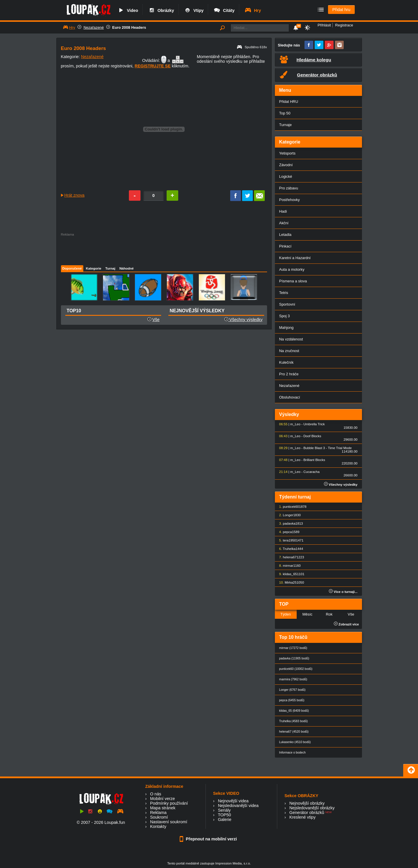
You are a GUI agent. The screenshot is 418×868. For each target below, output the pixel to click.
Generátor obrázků (307, 813)
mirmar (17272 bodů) (293, 648)
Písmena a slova (293, 281)
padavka (289, 523)
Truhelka (289, 549)
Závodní (286, 165)
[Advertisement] (164, 249)
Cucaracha (311, 472)
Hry (253, 10)
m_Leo (295, 424)
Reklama (158, 813)
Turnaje (285, 125)
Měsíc (308, 614)
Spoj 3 (285, 316)
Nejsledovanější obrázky (312, 808)
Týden (286, 614)
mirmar (288, 566)
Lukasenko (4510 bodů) (295, 742)
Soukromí (159, 817)
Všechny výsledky (243, 320)
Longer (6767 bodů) (292, 690)
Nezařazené (94, 27)
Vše (156, 320)
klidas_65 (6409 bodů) (294, 711)
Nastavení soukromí (169, 822)
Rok (329, 614)
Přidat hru (341, 10)
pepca (287, 532)
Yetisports (287, 153)
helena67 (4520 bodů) (294, 732)
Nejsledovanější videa (238, 806)
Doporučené (72, 268)
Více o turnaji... (343, 592)
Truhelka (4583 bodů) (294, 721)
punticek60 (291, 507)
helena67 (290, 557)
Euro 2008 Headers (129, 27)
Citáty (224, 10)
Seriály (224, 810)
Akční (284, 223)
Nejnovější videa (233, 801)
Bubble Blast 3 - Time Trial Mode (327, 448)
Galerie (225, 819)
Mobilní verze (163, 799)
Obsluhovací (290, 397)
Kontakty (158, 826)
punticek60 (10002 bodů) (296, 669)
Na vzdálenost (291, 339)
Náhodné (126, 268)
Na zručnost (289, 351)
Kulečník (287, 362)
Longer (288, 515)
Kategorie (94, 268)
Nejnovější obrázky (307, 803)
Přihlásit (324, 25)
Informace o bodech (293, 753)
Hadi (283, 211)
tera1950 (289, 540)
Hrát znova (75, 195)
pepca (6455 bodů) (292, 700)
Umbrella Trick (314, 424)
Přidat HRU (289, 102)
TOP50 (224, 815)
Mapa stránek (163, 808)
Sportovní (287, 304)
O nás (156, 794)
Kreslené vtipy (302, 817)
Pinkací (285, 246)
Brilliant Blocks (314, 460)
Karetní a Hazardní (295, 258)
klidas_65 (290, 574)
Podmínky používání (169, 803)
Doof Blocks (312, 436)
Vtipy (194, 10)
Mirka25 (291, 582)
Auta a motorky (292, 269)
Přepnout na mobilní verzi (209, 839)
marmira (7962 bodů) (293, 679)
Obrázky (161, 10)
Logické (286, 176)
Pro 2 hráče (289, 374)
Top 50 (285, 113)
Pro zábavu (289, 188)
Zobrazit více (346, 624)
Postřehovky (290, 200)
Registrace (344, 25)
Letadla (285, 235)
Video (128, 10)
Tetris (284, 293)
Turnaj (110, 268)
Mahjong (287, 328)
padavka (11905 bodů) (294, 658)
